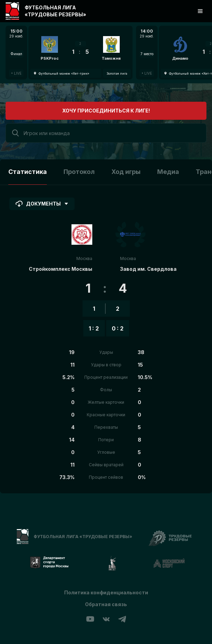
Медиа (168, 172)
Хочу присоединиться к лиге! (106, 111)
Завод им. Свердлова (148, 269)
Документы (42, 204)
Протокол (79, 172)
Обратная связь (106, 604)
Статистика (28, 172)
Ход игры (126, 172)
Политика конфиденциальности (106, 592)
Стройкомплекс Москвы (61, 269)
